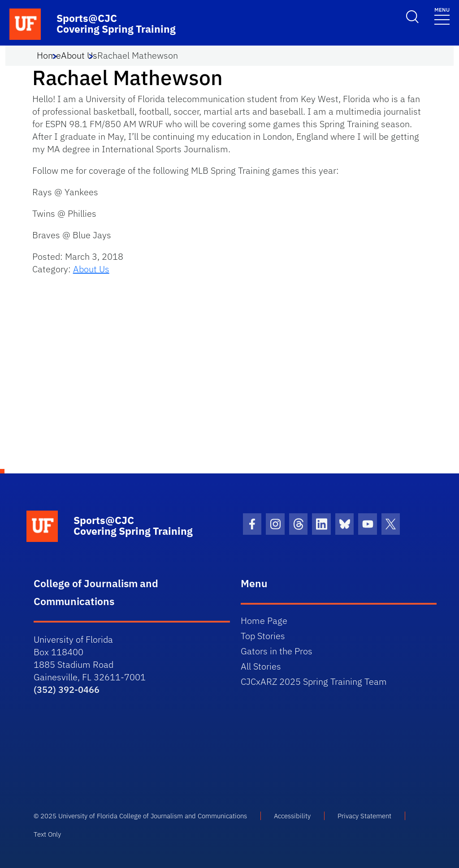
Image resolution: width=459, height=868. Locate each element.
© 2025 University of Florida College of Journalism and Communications (140, 816)
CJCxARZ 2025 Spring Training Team (314, 681)
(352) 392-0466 (67, 690)
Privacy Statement (364, 816)
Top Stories (263, 636)
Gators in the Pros (277, 651)
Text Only (47, 834)
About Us (79, 55)
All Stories (261, 666)
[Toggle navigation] (442, 15)
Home (49, 55)
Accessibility (292, 816)
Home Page (264, 621)
